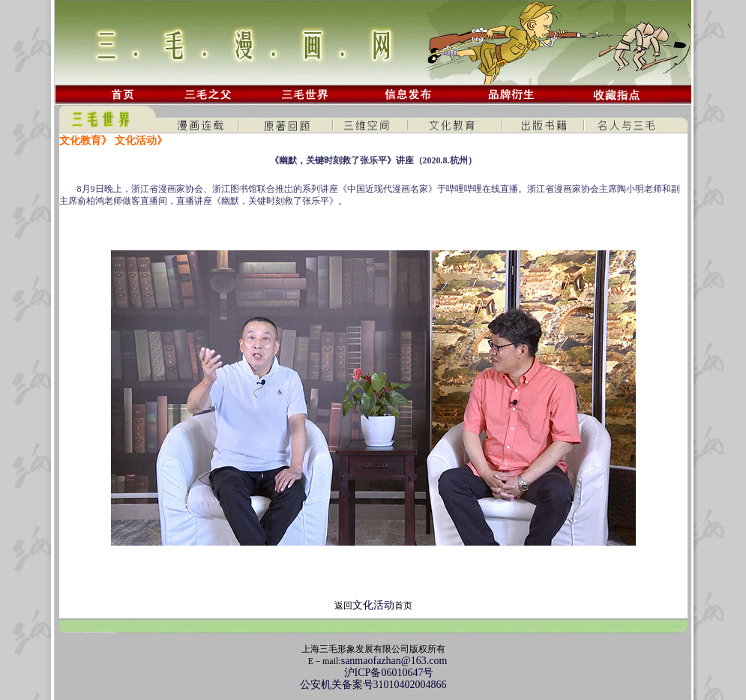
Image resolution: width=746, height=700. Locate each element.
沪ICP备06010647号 (373, 673)
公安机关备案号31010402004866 (373, 685)
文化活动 (373, 605)
